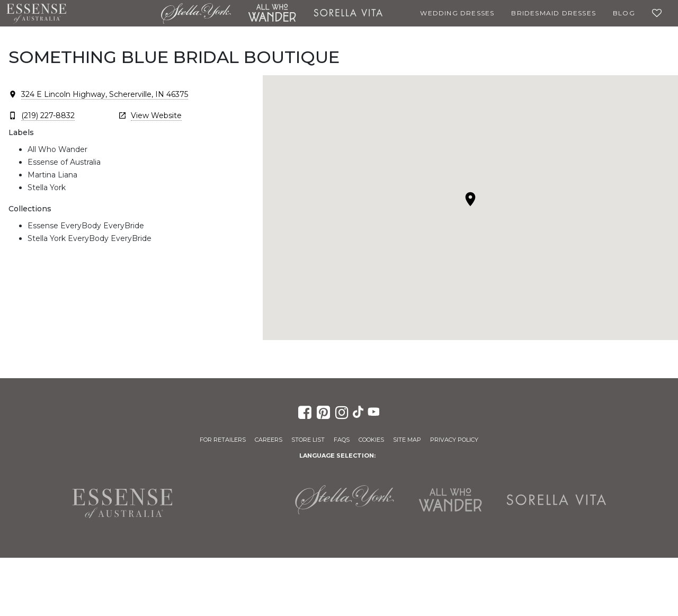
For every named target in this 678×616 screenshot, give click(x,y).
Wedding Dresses (457, 13)
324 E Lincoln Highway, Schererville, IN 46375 (105, 94)
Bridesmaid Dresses (554, 13)
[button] (470, 199)
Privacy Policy (454, 440)
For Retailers (223, 440)
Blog (624, 13)
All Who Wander (272, 13)
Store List (308, 440)
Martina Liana (114, 13)
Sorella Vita (348, 13)
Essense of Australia (36, 13)
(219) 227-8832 (48, 115)
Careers (269, 440)
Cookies (371, 440)
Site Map (407, 440)
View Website (156, 115)
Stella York (196, 13)
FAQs (342, 440)
